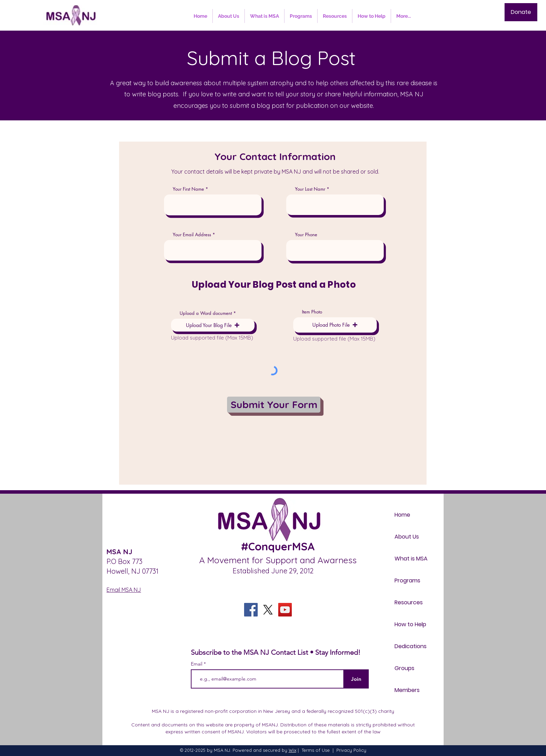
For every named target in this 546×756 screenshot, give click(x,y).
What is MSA (411, 559)
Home (402, 515)
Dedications (411, 646)
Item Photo (312, 312)
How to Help (410, 624)
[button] (213, 325)
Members (407, 690)
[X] (268, 610)
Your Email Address (192, 235)
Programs (407, 580)
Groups (404, 668)
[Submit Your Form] (274, 405)
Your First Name (188, 189)
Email (197, 664)
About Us (407, 537)
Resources (409, 602)
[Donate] (521, 12)
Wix (292, 750)
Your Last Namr (310, 189)
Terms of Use (316, 750)
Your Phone (306, 235)
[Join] (356, 679)
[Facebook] (251, 610)
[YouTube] (285, 610)
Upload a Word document (206, 313)
